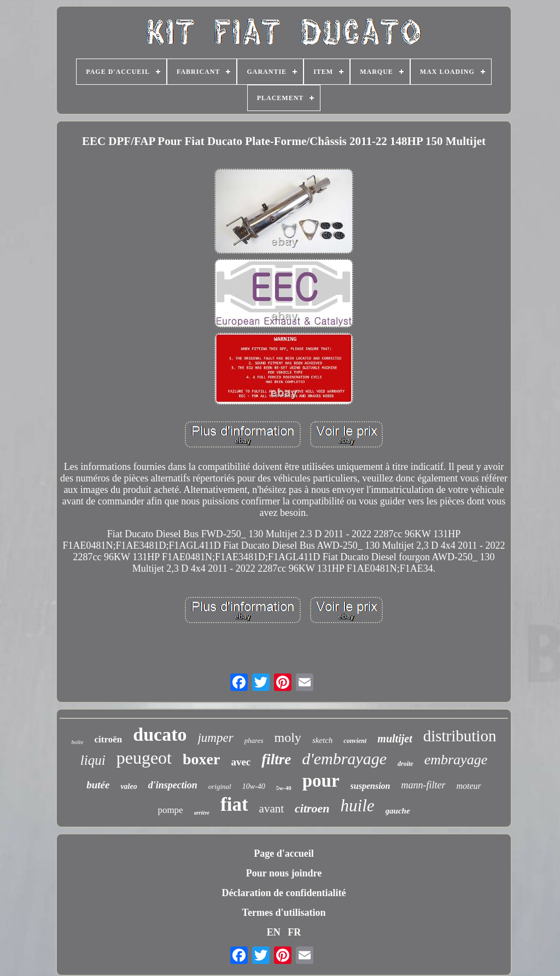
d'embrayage (344, 759)
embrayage (456, 760)
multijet (395, 739)
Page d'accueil (284, 853)
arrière (202, 813)
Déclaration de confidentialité (284, 893)
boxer (201, 759)
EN (274, 932)
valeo (129, 786)
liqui (93, 760)
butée (98, 785)
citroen (312, 808)
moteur (469, 786)
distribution (460, 736)
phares (254, 740)
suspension (371, 786)
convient (355, 741)
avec (241, 762)
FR (294, 932)
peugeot (144, 758)
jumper (215, 738)
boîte (78, 742)
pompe (170, 810)
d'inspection (173, 785)
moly (288, 737)
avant (272, 809)
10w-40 (254, 786)
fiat (234, 804)
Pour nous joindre (284, 873)
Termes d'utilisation (284, 913)
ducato (160, 734)
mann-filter (424, 785)
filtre (276, 759)
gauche (398, 811)
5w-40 (284, 788)
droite (406, 764)
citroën (109, 739)
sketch (322, 740)
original (220, 786)
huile (358, 806)
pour (321, 781)
